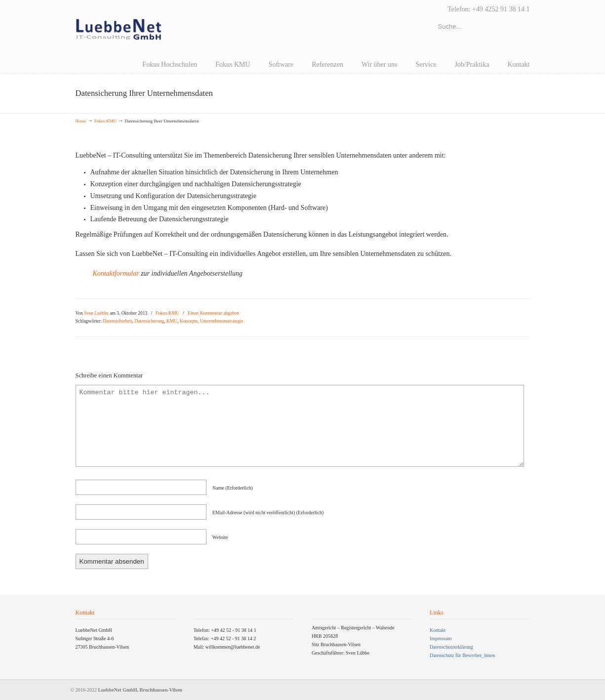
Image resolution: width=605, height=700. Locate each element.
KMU (172, 321)
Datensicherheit (118, 321)
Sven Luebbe (96, 313)
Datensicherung (150, 321)
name (233, 488)
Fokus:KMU (106, 121)
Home (81, 121)
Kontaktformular (117, 273)
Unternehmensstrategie (222, 321)
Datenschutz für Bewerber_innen (462, 655)
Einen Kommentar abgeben (213, 313)
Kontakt (438, 630)
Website (220, 537)
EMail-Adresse (268, 513)
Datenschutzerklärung (451, 647)
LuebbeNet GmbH (119, 30)
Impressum (441, 638)
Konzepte (189, 321)
